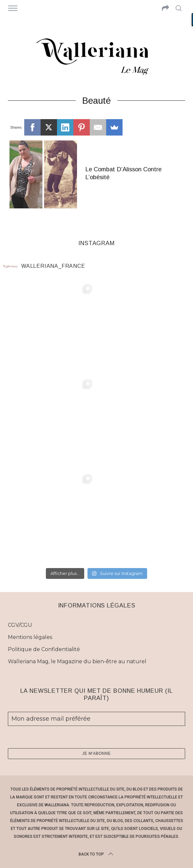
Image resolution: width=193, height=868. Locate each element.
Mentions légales (30, 637)
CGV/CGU (20, 625)
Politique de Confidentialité (44, 649)
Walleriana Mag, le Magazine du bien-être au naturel (77, 661)
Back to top (96, 854)
